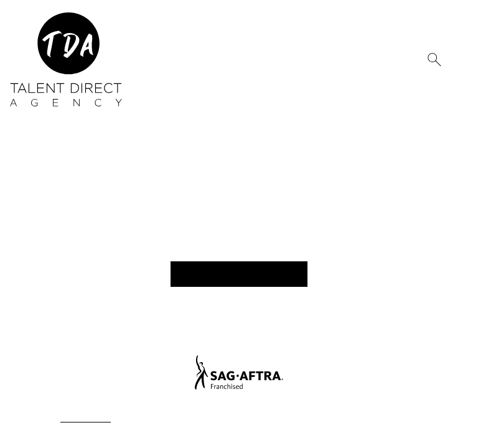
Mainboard (398, 419)
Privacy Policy (83, 419)
